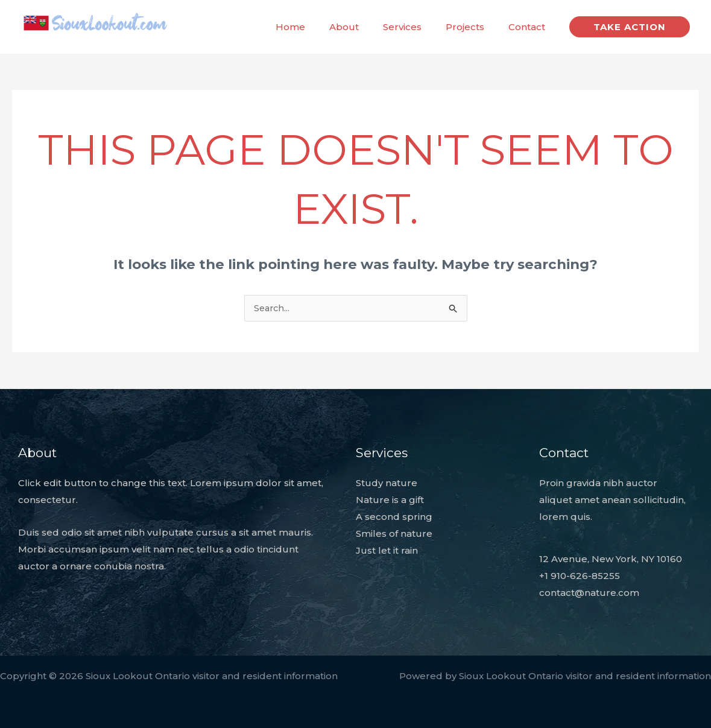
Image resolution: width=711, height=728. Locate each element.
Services (417, 27)
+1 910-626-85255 (580, 576)
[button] (630, 27)
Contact (530, 27)
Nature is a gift (390, 500)
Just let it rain (387, 550)
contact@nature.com (589, 593)
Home (318, 27)
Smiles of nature (394, 534)
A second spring (394, 517)
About (365, 27)
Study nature (387, 483)
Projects (474, 27)
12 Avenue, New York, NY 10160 (611, 559)
